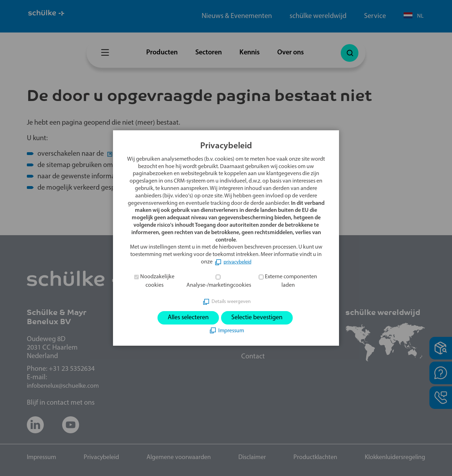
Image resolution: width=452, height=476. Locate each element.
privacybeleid (237, 261)
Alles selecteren (184, 318)
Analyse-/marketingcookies (219, 285)
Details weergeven (231, 301)
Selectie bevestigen (260, 318)
